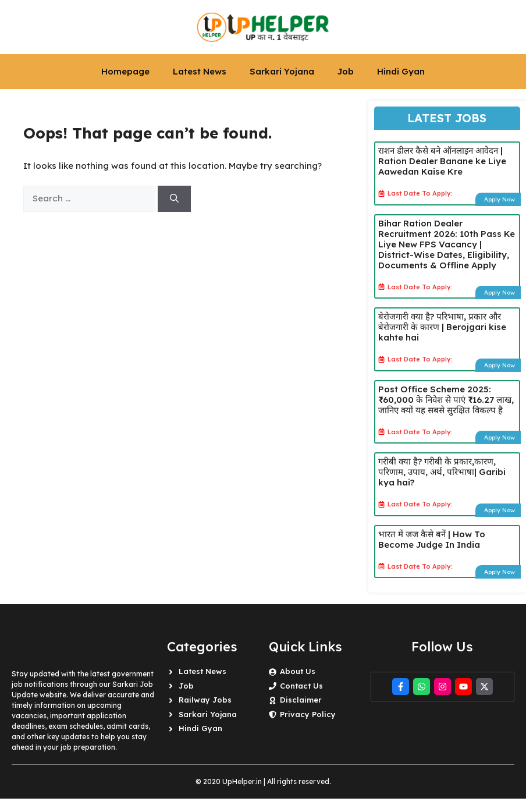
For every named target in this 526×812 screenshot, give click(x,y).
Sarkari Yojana (282, 71)
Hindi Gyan (401, 71)
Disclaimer (301, 700)
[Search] (174, 199)
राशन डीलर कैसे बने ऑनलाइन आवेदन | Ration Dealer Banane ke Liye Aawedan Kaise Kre (442, 161)
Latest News (200, 71)
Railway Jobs (205, 700)
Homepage (125, 71)
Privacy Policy (308, 714)
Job (346, 71)
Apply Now (500, 199)
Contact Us (301, 686)
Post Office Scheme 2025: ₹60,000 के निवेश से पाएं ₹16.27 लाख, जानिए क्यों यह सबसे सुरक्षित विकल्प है (446, 400)
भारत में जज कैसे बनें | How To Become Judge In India (432, 539)
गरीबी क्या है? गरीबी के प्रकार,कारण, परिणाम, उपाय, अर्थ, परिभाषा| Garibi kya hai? (442, 472)
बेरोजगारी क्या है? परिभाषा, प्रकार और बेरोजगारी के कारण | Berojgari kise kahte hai (442, 327)
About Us (298, 671)
